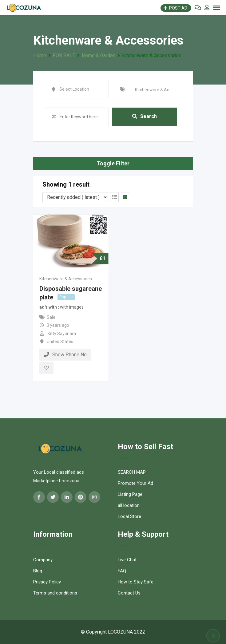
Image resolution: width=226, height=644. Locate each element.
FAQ (122, 571)
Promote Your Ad (135, 483)
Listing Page (130, 494)
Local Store (129, 516)
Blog (38, 571)
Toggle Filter (113, 163)
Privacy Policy (47, 582)
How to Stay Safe (136, 582)
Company (43, 560)
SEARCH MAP (132, 472)
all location (129, 505)
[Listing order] (75, 197)
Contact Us (129, 593)
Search (145, 117)
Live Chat (127, 560)
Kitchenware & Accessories (66, 279)
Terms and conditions (55, 593)
